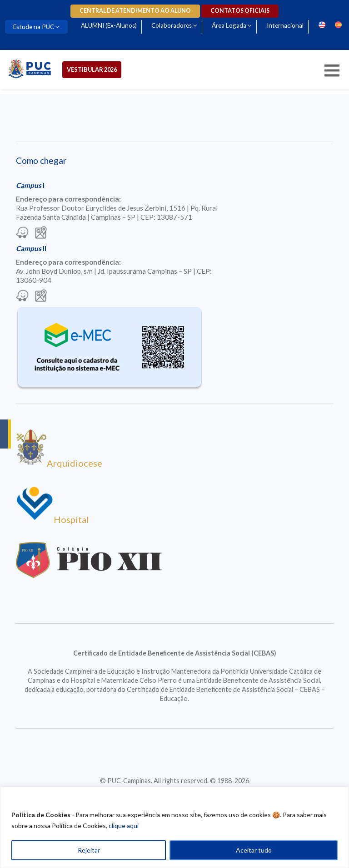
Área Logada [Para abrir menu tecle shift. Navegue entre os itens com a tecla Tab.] (229, 25)
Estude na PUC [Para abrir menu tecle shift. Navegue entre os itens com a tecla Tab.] (34, 27)
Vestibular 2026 (92, 69)
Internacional (285, 25)
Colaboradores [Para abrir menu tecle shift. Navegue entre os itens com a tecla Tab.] (172, 25)
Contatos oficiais (240, 11)
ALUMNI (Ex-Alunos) (109, 25)
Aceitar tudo (254, 850)
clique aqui (124, 826)
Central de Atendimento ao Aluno (135, 11)
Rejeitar (89, 850)
